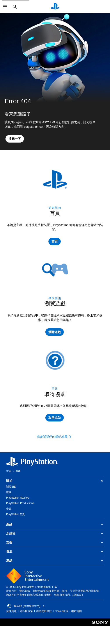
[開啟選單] (5, 7)
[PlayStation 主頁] (55, 7)
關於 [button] (55, 481)
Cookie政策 (61, 611)
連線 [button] (55, 560)
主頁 (9, 471)
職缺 (9, 492)
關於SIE (11, 487)
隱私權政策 (26, 611)
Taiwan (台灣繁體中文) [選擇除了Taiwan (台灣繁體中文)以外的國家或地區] (26, 606)
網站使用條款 (44, 611)
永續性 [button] (55, 533)
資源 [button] (55, 551)
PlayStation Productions (20, 503)
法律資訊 (11, 611)
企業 (9, 509)
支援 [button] (55, 542)
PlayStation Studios (18, 498)
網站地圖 (76, 611)
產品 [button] (55, 524)
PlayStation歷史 (15, 514)
